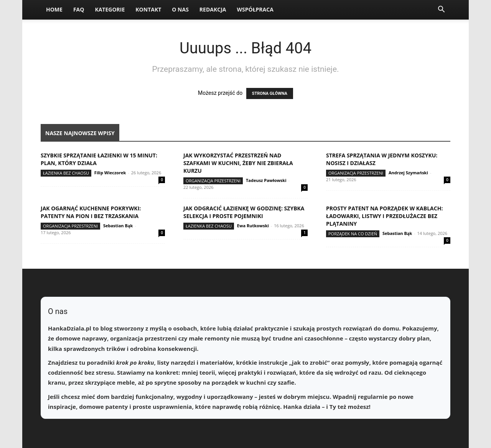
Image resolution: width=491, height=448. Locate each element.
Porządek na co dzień (353, 234)
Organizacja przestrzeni (213, 181)
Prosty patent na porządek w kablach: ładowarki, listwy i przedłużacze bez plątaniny (384, 216)
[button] (441, 10)
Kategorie (110, 9)
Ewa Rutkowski (253, 226)
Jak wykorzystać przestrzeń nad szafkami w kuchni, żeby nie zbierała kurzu (238, 163)
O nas (180, 9)
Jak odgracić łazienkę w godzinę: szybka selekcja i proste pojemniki (244, 212)
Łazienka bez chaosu (66, 173)
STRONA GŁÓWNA (270, 93)
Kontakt (148, 9)
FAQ (79, 9)
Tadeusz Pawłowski (266, 180)
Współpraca (255, 9)
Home (54, 9)
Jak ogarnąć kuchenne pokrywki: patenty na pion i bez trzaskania (91, 212)
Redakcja (213, 9)
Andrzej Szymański (408, 173)
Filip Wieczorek (110, 173)
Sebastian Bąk (118, 226)
